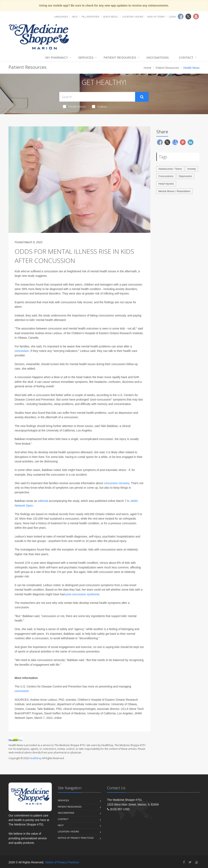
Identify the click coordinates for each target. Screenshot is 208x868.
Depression (185, 176)
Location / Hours (133, 17)
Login (172, 17)
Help (75, 17)
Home (148, 68)
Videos (100, 106)
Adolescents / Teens (170, 169)
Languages (61, 17)
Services (86, 57)
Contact (186, 57)
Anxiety (192, 169)
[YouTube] (197, 862)
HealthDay (35, 758)
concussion (22, 351)
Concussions (166, 176)
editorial (43, 501)
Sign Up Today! (156, 17)
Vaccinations (157, 57)
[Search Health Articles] (97, 97)
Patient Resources (120, 57)
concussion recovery (116, 483)
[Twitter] (190, 862)
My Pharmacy (57, 57)
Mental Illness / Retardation (174, 191)
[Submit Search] (142, 97)
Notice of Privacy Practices (76, 838)
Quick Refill (111, 17)
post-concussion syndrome (83, 594)
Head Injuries (166, 184)
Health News (74, 106)
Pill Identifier (90, 17)
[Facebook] (184, 862)
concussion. (22, 691)
